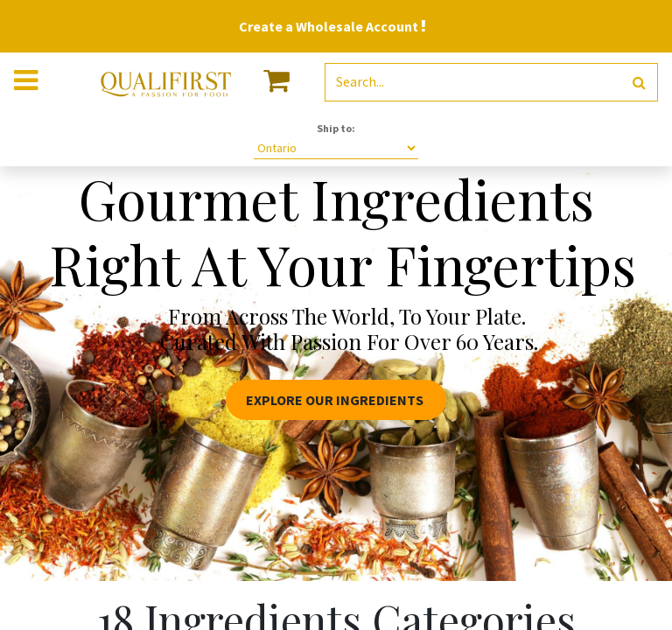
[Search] (639, 83)
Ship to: (336, 128)
